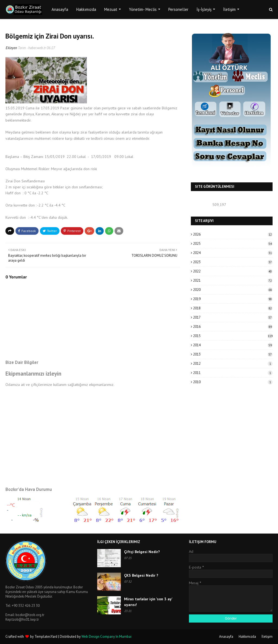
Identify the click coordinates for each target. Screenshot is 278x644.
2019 (233, 299)
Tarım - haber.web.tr (32, 48)
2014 (233, 345)
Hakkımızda (247, 637)
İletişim (267, 637)
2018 (233, 308)
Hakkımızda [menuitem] (86, 9)
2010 (233, 382)
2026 (233, 234)
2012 (233, 364)
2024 (233, 253)
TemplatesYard (46, 637)
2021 (233, 280)
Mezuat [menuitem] (111, 9)
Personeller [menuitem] (178, 9)
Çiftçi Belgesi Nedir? (142, 552)
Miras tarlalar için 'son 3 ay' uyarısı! (148, 602)
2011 (233, 373)
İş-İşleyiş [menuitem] (204, 9)
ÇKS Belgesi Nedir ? (141, 575)
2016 (233, 327)
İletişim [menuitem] (229, 9)
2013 (233, 354)
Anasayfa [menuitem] (60, 9)
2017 (233, 317)
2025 (233, 244)
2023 (233, 262)
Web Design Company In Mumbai (106, 637)
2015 (233, 336)
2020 (233, 290)
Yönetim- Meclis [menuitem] (143, 9)
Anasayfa (226, 637)
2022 (233, 271)
